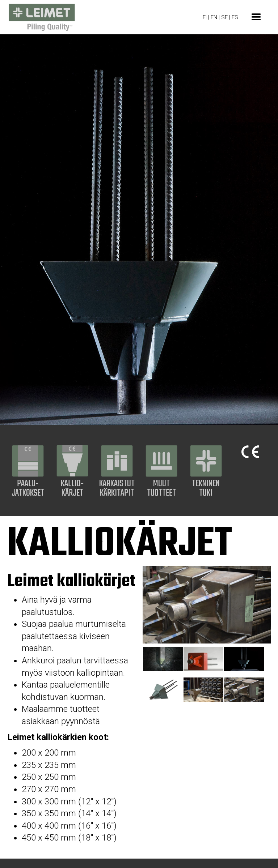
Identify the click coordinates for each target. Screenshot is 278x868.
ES (235, 17)
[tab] (163, 659)
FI (205, 17)
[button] (256, 17)
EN (215, 17)
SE (224, 17)
